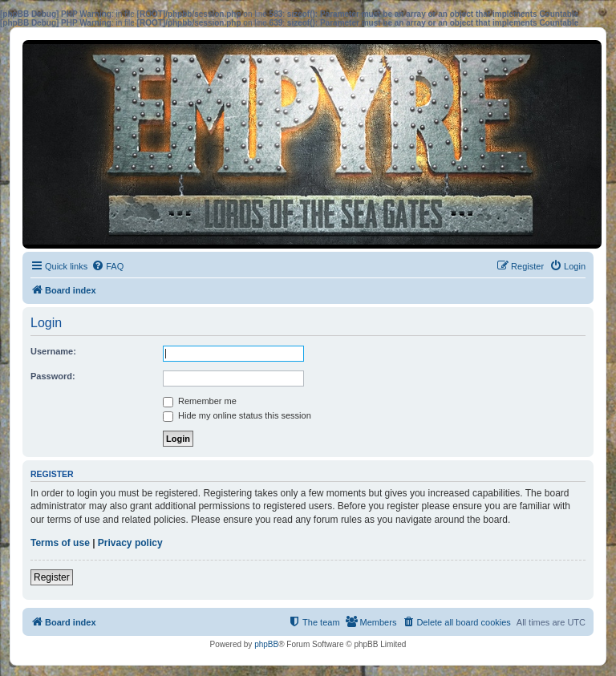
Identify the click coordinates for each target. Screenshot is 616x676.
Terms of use (60, 543)
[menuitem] (107, 266)
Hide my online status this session (237, 415)
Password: (53, 376)
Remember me (200, 401)
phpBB (266, 644)
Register (52, 577)
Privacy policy (130, 543)
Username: (53, 351)
